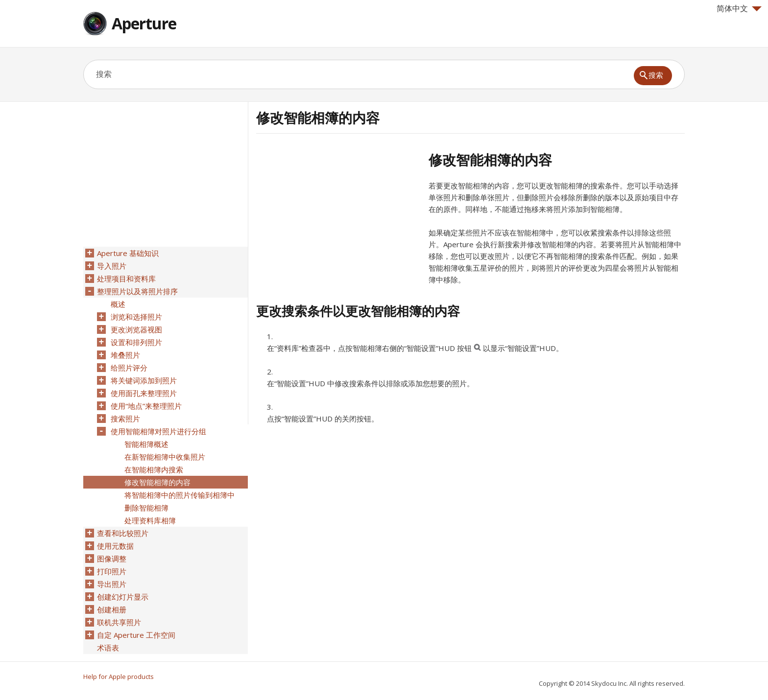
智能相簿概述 (146, 444)
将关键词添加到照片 (144, 380)
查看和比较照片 (123, 533)
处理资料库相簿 (150, 520)
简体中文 (739, 8)
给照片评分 (129, 368)
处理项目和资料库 (126, 279)
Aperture (144, 23)
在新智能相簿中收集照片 (165, 457)
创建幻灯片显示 (123, 597)
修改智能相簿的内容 (157, 482)
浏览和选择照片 (136, 317)
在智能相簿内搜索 (154, 469)
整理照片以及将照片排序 (137, 291)
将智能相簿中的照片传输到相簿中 (180, 495)
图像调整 (112, 559)
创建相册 (112, 609)
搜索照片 (125, 419)
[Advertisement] (338, 220)
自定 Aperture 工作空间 (136, 635)
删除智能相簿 (146, 508)
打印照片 (112, 571)
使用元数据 (115, 546)
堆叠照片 (125, 355)
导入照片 (112, 266)
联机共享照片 (119, 622)
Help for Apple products (119, 677)
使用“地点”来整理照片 (146, 406)
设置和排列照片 (136, 342)
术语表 (108, 648)
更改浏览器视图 (136, 329)
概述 (118, 304)
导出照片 (112, 584)
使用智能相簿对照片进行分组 (158, 431)
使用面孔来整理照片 (144, 393)
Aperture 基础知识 (128, 253)
